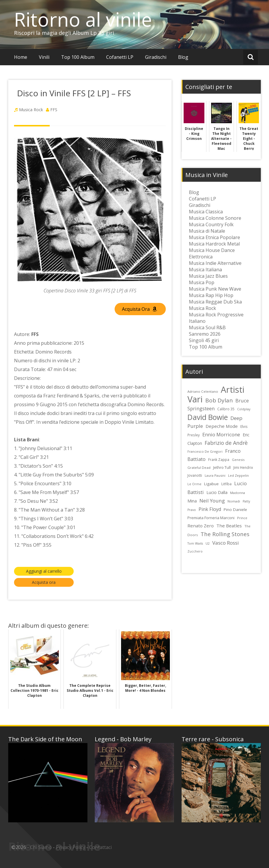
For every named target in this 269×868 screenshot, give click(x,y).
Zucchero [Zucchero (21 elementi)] (195, 551)
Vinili (44, 57)
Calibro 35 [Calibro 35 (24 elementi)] (226, 409)
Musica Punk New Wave (215, 289)
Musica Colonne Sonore (215, 218)
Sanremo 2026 (205, 334)
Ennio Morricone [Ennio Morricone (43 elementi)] (221, 434)
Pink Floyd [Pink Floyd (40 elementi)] (210, 509)
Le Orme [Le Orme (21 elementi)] (194, 484)
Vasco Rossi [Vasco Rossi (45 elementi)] (226, 543)
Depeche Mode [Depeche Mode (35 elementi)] (222, 426)
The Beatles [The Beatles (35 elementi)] (229, 526)
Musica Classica (206, 212)
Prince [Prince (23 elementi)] (242, 518)
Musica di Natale (207, 231)
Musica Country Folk (211, 224)
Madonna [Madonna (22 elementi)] (238, 493)
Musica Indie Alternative (215, 263)
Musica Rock (31, 110)
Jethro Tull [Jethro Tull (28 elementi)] (222, 467)
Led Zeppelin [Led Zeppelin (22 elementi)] (238, 475)
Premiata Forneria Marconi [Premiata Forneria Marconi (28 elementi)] (211, 518)
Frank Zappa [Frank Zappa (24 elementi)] (219, 459)
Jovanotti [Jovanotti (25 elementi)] (195, 475)
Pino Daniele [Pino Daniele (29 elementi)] (235, 510)
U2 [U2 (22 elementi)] (208, 543)
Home (21, 57)
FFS (54, 110)
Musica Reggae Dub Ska (215, 302)
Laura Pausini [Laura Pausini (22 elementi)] (215, 475)
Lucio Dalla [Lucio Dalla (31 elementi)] (217, 492)
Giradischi (156, 57)
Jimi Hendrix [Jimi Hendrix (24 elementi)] (243, 467)
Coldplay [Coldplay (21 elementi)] (244, 409)
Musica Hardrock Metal (214, 244)
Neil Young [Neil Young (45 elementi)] (212, 501)
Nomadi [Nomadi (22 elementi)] (234, 501)
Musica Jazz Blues (208, 276)
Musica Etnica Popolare (214, 237)
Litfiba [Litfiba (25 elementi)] (226, 484)
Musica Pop (202, 282)
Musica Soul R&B (207, 327)
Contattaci (100, 847)
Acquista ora (44, 582)
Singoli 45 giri (204, 340)
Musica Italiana (205, 270)
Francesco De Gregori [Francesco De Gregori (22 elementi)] (205, 451)
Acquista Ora (139, 309)
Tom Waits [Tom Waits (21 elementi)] (195, 543)
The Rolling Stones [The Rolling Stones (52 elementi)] (225, 534)
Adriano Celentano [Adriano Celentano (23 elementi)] (203, 391)
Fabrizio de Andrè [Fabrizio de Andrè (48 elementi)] (226, 443)
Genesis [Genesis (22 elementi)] (238, 460)
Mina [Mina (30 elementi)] (192, 501)
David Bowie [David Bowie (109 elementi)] (208, 417)
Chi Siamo (41, 847)
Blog (183, 57)
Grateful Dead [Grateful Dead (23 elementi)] (199, 468)
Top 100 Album (78, 57)
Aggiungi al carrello (44, 571)
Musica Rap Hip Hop (211, 295)
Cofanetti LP (120, 57)
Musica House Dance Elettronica (212, 253)
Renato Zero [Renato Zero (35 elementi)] (201, 526)
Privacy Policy (70, 847)
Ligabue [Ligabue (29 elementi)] (211, 484)
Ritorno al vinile (83, 19)
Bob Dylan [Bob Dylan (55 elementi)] (219, 400)
